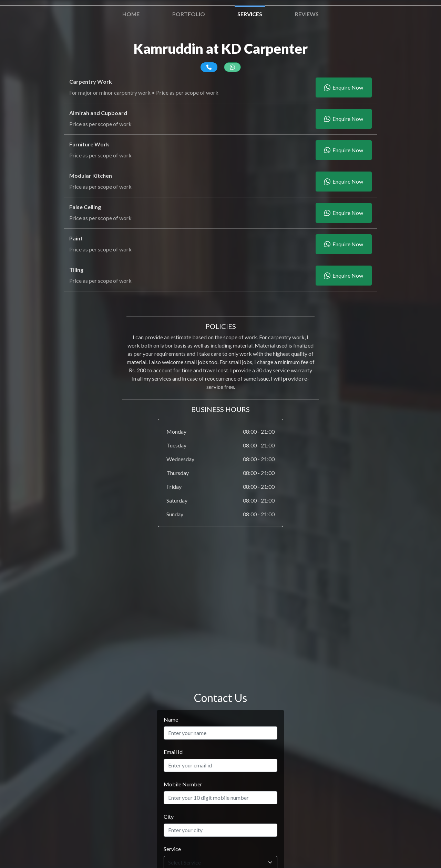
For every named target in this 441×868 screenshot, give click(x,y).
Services (250, 14)
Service (172, 849)
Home (131, 14)
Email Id (173, 752)
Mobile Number (183, 784)
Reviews (307, 14)
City (169, 817)
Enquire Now (344, 87)
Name (171, 719)
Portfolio (189, 14)
